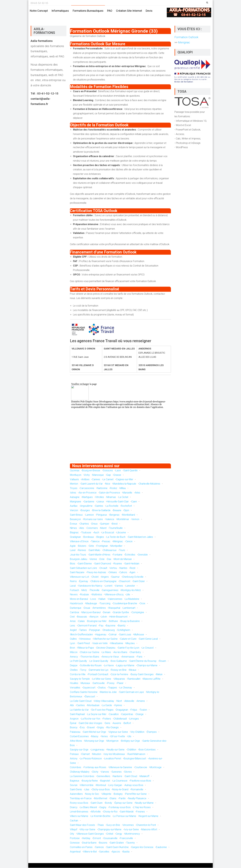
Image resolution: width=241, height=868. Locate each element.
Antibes (85, 480)
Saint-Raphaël (77, 714)
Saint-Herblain (132, 564)
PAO (110, 11)
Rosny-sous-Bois (79, 803)
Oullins (73, 639)
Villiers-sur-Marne (79, 816)
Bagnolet (105, 781)
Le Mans (106, 652)
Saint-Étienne (85, 564)
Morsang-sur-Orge (94, 741)
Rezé (133, 568)
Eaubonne (161, 847)
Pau (101, 626)
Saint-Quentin (130, 471)
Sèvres (128, 772)
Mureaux (85, 683)
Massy (95, 737)
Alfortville (96, 812)
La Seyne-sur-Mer (97, 714)
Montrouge (156, 768)
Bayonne (111, 626)
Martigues (87, 497)
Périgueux (102, 515)
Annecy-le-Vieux (110, 657)
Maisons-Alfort (149, 830)
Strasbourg (109, 630)
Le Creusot (148, 648)
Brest (115, 524)
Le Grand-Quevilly (99, 661)
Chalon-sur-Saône (90, 652)
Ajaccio (116, 852)
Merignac (184, 43)
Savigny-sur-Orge (79, 750)
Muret (103, 528)
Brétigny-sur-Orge (130, 741)
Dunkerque (76, 608)
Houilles (74, 683)
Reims (73, 581)
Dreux (95, 524)
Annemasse (128, 657)
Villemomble (87, 785)
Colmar (113, 635)
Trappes (113, 688)
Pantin (122, 799)
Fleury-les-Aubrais (97, 573)
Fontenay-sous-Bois (120, 807)
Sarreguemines (110, 590)
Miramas (111, 497)
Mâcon (74, 652)
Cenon (129, 542)
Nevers (74, 595)
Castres (81, 706)
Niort (119, 701)
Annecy (74, 657)
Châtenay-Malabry (80, 772)
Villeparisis (119, 679)
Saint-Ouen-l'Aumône (118, 847)
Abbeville (129, 701)
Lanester (130, 586)
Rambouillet (134, 679)
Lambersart (129, 608)
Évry (82, 728)
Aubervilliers (76, 794)
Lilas (87, 790)
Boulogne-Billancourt (135, 759)
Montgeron (113, 741)
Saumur (115, 577)
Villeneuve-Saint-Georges (90, 834)
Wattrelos (97, 595)
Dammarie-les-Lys (99, 670)
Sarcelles (104, 852)
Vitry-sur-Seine (88, 830)
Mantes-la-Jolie (108, 692)
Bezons (103, 843)
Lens (72, 626)
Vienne (93, 559)
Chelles (74, 670)
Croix (142, 604)
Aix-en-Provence (88, 493)
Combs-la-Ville (78, 675)
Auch (96, 533)
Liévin (104, 617)
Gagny (103, 807)
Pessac (106, 542)
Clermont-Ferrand (87, 626)
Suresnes (117, 772)
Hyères (118, 706)
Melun (159, 675)
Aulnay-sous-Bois (134, 785)
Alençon (94, 617)
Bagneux (75, 781)
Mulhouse (139, 635)
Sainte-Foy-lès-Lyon (129, 648)
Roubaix (85, 595)
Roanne (118, 564)
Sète (91, 546)
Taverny (131, 843)
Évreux (74, 524)
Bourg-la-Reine (90, 781)
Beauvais (82, 617)
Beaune (117, 511)
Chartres (84, 524)
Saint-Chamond (103, 564)
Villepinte (107, 794)
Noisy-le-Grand (120, 790)
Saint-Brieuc (76, 515)
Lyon (72, 643)
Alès (82, 528)
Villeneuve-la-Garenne (120, 768)
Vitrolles (100, 497)
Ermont (97, 838)
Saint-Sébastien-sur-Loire (83, 568)
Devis (149, 11)
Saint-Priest (84, 643)
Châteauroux (110, 550)
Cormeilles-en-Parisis (81, 847)
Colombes (76, 768)
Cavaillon (114, 714)
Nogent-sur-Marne (149, 816)
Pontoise (75, 838)
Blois (73, 564)
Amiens (141, 701)
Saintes (99, 506)
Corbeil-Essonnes (79, 737)
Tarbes (83, 630)
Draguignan (122, 710)
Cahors (123, 573)
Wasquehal (114, 608)
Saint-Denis (76, 790)
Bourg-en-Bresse (91, 471)
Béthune (114, 621)
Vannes (119, 586)
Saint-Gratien (117, 843)
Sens (108, 723)
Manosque (98, 475)
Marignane (76, 502)
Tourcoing (105, 604)
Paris (140, 657)
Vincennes (128, 825)
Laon (118, 471)
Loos (93, 599)
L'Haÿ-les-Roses (142, 807)
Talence (95, 542)
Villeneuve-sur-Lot (79, 577)
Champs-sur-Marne (147, 666)
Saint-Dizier (139, 581)
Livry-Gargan (115, 785)
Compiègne (138, 612)
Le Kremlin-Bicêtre (101, 816)
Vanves (105, 772)
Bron (72, 648)
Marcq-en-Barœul (91, 612)
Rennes (82, 550)
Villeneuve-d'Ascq (114, 595)
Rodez (114, 488)
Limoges (134, 719)
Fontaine (118, 555)
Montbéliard (129, 515)
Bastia (126, 852)
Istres (73, 493)
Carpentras (127, 714)
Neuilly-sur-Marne (144, 803)
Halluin (102, 599)
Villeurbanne (117, 643)
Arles (137, 493)
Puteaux (74, 754)
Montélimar (123, 519)
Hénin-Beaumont (119, 617)
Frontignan (102, 546)
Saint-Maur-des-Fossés (82, 825)
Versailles (75, 688)
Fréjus (134, 710)
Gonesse (75, 843)
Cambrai (74, 612)
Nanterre (118, 776)
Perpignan (95, 630)
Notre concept (39, 11)
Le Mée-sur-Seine (102, 679)
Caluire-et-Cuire (128, 639)
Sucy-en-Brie (113, 825)
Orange (140, 714)
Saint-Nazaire (77, 573)
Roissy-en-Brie (119, 670)
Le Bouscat (108, 533)
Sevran (74, 785)
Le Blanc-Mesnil (88, 807)
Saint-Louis (125, 635)
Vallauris (74, 480)
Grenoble (143, 555)
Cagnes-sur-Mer (125, 480)
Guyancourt (89, 688)
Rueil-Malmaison (136, 754)
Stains (113, 799)
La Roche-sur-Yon (91, 719)
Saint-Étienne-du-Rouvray (143, 661)
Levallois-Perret (113, 759)
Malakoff (144, 776)
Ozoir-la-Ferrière (120, 675)
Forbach (74, 590)
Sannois (99, 847)
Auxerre (117, 723)
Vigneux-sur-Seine (118, 732)
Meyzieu (130, 643)
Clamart (86, 754)
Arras (73, 621)
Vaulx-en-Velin (100, 643)
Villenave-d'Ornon (79, 542)
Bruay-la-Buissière (130, 621)
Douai (87, 608)
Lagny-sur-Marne (125, 666)
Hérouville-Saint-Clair (118, 502)
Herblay (86, 838)
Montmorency (132, 834)
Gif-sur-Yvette (118, 737)
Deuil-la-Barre (89, 843)
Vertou (113, 568)
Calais (81, 621)
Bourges (85, 511)
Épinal (73, 723)
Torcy (83, 670)
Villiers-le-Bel (90, 852)
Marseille (127, 493)
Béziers (82, 546)
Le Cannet (108, 480)
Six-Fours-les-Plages (102, 710)
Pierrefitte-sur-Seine (136, 794)
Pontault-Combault (98, 675)
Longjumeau (98, 750)
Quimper (105, 524)
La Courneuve (120, 781)
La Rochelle (112, 506)
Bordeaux (89, 537)
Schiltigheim (124, 630)
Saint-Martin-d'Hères (100, 555)
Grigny (101, 728)
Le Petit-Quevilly (78, 661)
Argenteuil (75, 852)
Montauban (93, 706)
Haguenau (101, 635)
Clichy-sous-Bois (101, 790)
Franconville (126, 838)
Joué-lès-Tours (78, 555)
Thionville (95, 590)
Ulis (129, 737)
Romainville (137, 790)
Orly (72, 834)
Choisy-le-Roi (110, 812)
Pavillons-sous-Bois (141, 781)
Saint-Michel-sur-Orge (95, 732)
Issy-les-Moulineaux (114, 754)
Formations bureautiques (88, 11)
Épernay (84, 581)
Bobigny (118, 794)
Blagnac (74, 533)
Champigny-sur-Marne (110, 830)
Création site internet (129, 11)
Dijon (126, 511)
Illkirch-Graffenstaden (81, 635)
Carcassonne (87, 488)
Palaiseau (75, 732)
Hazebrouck (76, 604)
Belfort (127, 723)
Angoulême (86, 506)
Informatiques (60, 11)
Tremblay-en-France (81, 799)
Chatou (102, 688)
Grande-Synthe (121, 612)
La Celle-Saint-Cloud (81, 701)
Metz (84, 590)
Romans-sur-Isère (93, 519)
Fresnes (140, 812)
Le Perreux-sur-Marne (125, 816)
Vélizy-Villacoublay (104, 701)
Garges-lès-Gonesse (142, 847)
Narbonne (102, 488)
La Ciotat (123, 497)
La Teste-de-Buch (116, 537)
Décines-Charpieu (106, 648)
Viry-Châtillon (137, 732)
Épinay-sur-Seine (124, 803)
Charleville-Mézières (149, 484)
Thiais (101, 825)
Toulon (143, 710)
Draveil (91, 728)
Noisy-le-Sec (92, 794)
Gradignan (75, 537)
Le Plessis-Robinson (91, 759)
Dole (102, 559)
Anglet (73, 630)
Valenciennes (115, 599)
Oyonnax (75, 471)
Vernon (135, 519)
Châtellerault (120, 719)
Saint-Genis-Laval (148, 639)
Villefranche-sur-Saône (105, 639)
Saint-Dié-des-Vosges (91, 723)
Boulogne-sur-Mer (97, 621)
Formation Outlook (186, 37)
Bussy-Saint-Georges (142, 675)
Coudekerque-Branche (125, 604)
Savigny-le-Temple (80, 679)
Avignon (74, 719)
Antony (74, 759)
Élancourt (90, 697)
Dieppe (74, 666)
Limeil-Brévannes (79, 812)
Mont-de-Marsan (123, 559)
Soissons (108, 471)
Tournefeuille (116, 528)
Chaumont (125, 581)
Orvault (103, 568)
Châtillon (132, 750)
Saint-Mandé (127, 812)
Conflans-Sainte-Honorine (84, 692)
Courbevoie (141, 768)
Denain (107, 612)
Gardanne (89, 502)
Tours (122, 550)
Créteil (110, 834)
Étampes (152, 732)
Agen (132, 573)
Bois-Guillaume (119, 661)
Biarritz (122, 626)
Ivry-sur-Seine (131, 830)
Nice (108, 484)
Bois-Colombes (147, 750)
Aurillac (74, 506)
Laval (73, 586)
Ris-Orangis (113, 728)
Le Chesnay (126, 688)
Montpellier (116, 546)
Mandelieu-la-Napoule (124, 484)
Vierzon (74, 511)
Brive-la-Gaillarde (101, 511)
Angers (105, 577)
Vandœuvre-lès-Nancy (90, 586)
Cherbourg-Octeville (133, 577)
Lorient (109, 586)
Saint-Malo (94, 550)
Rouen (163, 661)
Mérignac (118, 542)
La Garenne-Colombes (82, 776)
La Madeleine (132, 599)
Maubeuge (91, 604)
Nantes (123, 568)
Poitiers (107, 719)
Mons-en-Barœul (79, 599)
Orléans (113, 573)
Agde (73, 546)
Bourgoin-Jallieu (79, 559)
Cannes (96, 480)
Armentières (99, 608)
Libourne (121, 533)
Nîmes (73, 528)
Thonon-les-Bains (90, 657)
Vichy (87, 475)
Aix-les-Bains (120, 652)
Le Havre (109, 666)
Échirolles (130, 555)
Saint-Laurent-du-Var (92, 484)
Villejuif (74, 830)
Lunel (73, 550)
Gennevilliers (104, 776)
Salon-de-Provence (110, 493)
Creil (72, 617)
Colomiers (92, 528)
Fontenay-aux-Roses (95, 768)
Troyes (74, 488)
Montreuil (101, 785)
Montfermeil (101, 799)
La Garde (107, 706)
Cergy (119, 834)
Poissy (111, 683)
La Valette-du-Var (79, 710)
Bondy (109, 803)
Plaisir (120, 683)
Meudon (97, 754)
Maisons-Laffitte (152, 679)
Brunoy (74, 728)
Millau (123, 488)
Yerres (104, 737)
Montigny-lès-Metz (131, 590)
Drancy (74, 807)
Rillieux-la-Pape (86, 648)
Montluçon (76, 475)
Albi (72, 706)
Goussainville (110, 838)
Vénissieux (85, 639)
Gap (109, 475)
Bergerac (115, 515)
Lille (128, 595)
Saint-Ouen (97, 803)
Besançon (75, 519)
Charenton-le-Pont (146, 825)
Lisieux (100, 502)
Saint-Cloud (131, 776)
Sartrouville (99, 683)
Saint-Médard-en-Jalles (140, 537)
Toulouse (86, 533)
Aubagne (75, 497)
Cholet (95, 577)
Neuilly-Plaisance (137, 799)
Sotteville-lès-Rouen (91, 666)
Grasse (117, 475)
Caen (134, 502)
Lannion (90, 515)
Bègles (100, 537)
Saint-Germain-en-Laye (132, 692)
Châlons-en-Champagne (104, 581)
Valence (110, 519)
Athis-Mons (76, 741)
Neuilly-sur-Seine (116, 750)
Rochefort (126, 506)
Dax (109, 559)
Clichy (95, 772)
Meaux (133, 670)
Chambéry (135, 652)
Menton (74, 484)
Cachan (74, 821)
